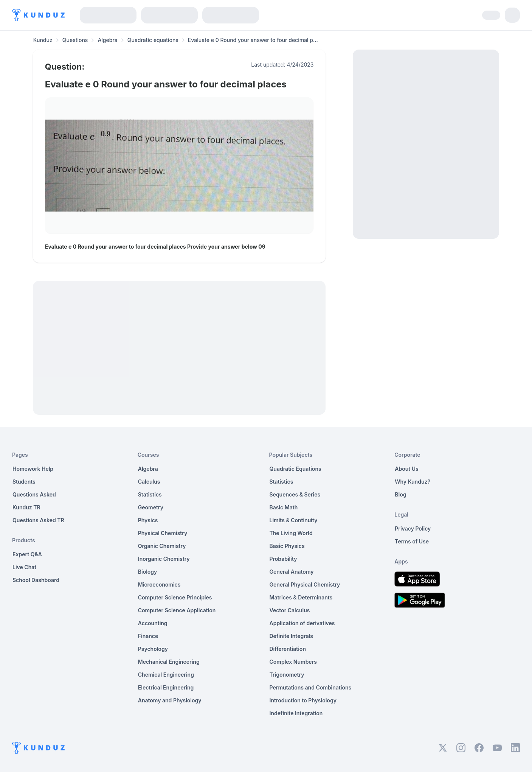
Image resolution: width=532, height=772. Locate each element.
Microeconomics (159, 584)
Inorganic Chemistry (164, 559)
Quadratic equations (153, 40)
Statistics (150, 494)
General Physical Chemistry (305, 584)
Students (24, 482)
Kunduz (43, 40)
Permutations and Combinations (311, 687)
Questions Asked (34, 494)
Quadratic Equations (295, 469)
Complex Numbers (293, 662)
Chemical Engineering (166, 675)
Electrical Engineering (166, 687)
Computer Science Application (177, 610)
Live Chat (24, 567)
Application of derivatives (302, 623)
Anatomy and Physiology (170, 700)
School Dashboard (36, 580)
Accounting (153, 623)
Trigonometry (287, 675)
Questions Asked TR (38, 520)
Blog (400, 494)
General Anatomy (292, 572)
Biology (148, 572)
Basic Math (284, 507)
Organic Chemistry (162, 546)
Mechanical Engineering (169, 662)
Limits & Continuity (294, 520)
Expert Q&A (27, 554)
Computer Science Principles (175, 597)
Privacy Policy (413, 528)
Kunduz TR (26, 507)
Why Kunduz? (413, 482)
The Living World (291, 533)
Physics (148, 520)
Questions (75, 40)
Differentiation (288, 649)
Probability (283, 559)
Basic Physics (287, 546)
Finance (148, 636)
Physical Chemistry (163, 533)
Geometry (151, 507)
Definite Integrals (292, 636)
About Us (406, 469)
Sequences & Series (295, 494)
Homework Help (33, 469)
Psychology (153, 649)
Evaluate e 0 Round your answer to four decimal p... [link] (253, 40)
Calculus (149, 482)
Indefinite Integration (296, 713)
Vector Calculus (290, 610)
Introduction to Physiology (303, 700)
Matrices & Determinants (301, 597)
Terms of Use (412, 541)
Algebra (107, 40)
